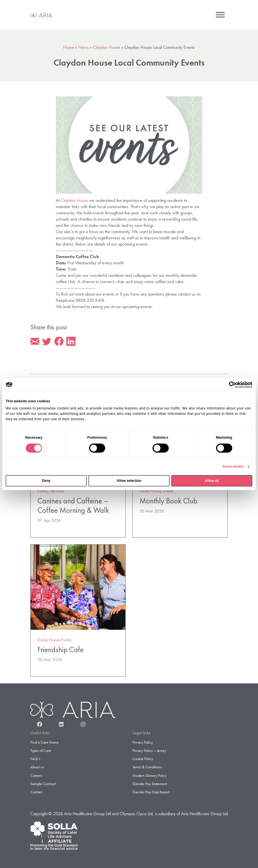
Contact (36, 792)
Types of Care (41, 750)
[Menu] (220, 15)
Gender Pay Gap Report (151, 792)
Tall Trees (57, 491)
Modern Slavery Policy (150, 775)
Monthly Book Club (168, 501)
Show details (233, 467)
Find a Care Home (44, 742)
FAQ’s (35, 759)
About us (37, 767)
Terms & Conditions (147, 767)
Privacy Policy (143, 742)
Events (43, 491)
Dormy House (150, 491)
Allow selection (129, 481)
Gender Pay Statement (150, 784)
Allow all (212, 481)
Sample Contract (43, 784)
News (83, 47)
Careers (36, 775)
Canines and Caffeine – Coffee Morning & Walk (73, 505)
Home (69, 47)
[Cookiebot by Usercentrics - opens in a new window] (228, 385)
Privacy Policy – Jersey (149, 750)
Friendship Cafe (61, 650)
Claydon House (107, 47)
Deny (46, 481)
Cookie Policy (143, 759)
